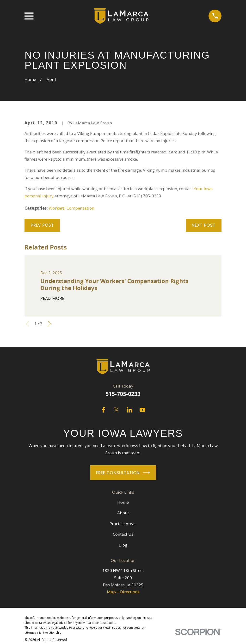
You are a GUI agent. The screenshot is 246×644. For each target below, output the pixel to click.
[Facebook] (104, 410)
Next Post (203, 225)
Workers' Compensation (71, 208)
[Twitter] (117, 410)
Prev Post (42, 225)
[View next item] (49, 324)
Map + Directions (123, 592)
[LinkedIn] (129, 410)
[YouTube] (142, 410)
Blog (123, 545)
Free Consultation (123, 473)
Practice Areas (123, 524)
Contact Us (123, 534)
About (123, 513)
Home (123, 502)
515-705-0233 (123, 394)
